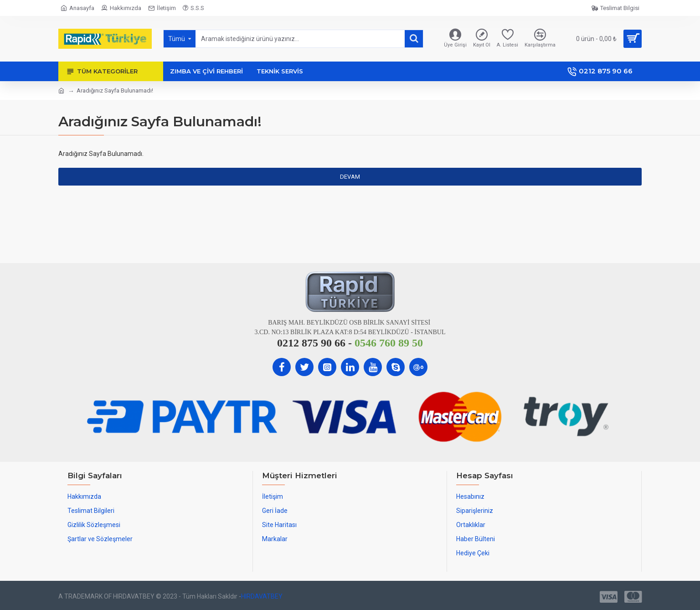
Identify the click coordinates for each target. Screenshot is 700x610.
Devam (350, 177)
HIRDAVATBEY (262, 596)
